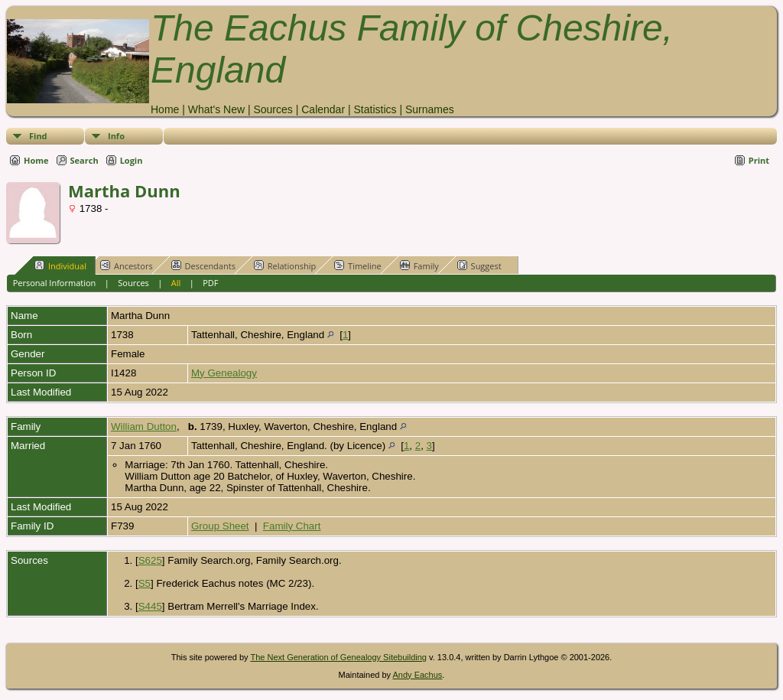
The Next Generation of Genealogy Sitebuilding (338, 657)
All (176, 283)
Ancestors (127, 265)
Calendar (323, 109)
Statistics (375, 109)
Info (116, 136)
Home (165, 109)
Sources (273, 109)
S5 (145, 583)
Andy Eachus (418, 675)
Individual (60, 265)
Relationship (285, 265)
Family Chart (292, 526)
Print (759, 160)
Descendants (203, 265)
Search (84, 160)
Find (38, 136)
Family (419, 265)
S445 (150, 606)
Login (132, 160)
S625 (150, 560)
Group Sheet (220, 526)
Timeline (358, 265)
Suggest (479, 265)
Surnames (430, 109)
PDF (210, 283)
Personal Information (55, 283)
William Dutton (144, 427)
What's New (216, 109)
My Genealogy (224, 373)
